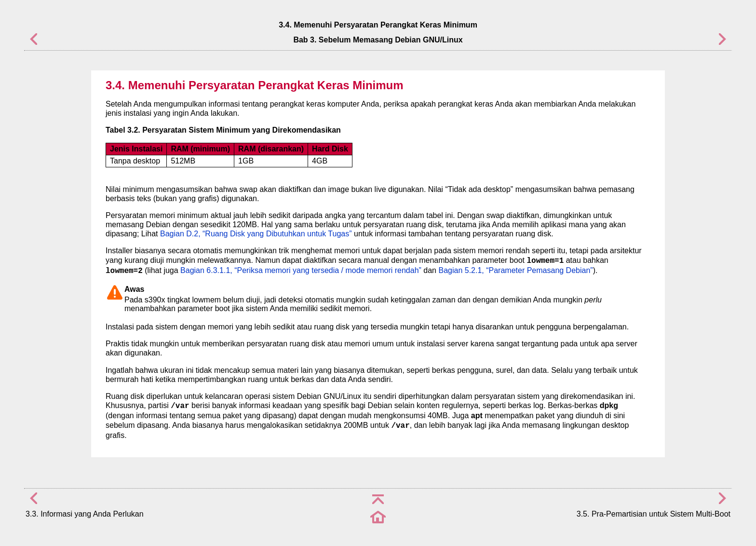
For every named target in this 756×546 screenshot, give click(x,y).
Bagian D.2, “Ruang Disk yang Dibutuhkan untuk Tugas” (256, 234)
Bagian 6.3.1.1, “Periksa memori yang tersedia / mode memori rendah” (301, 270)
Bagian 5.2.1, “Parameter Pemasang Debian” (515, 270)
